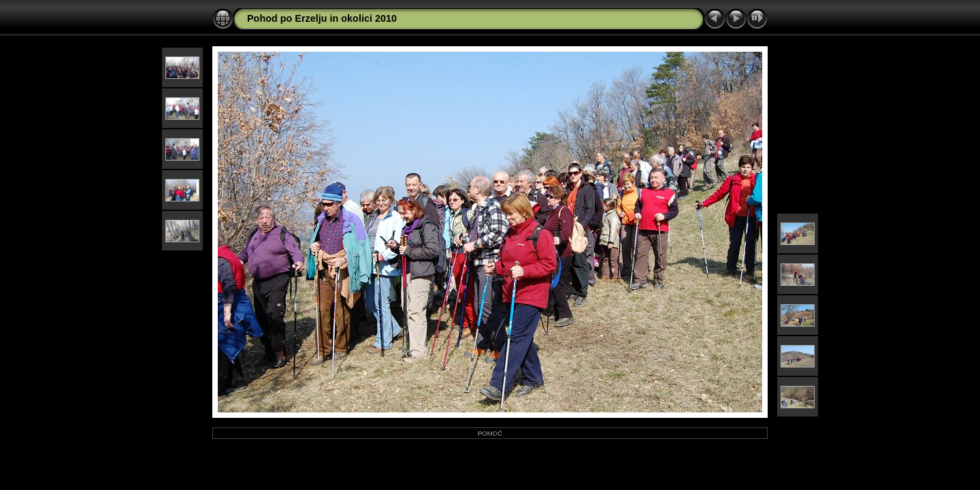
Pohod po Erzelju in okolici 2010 (322, 18)
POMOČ (490, 433)
